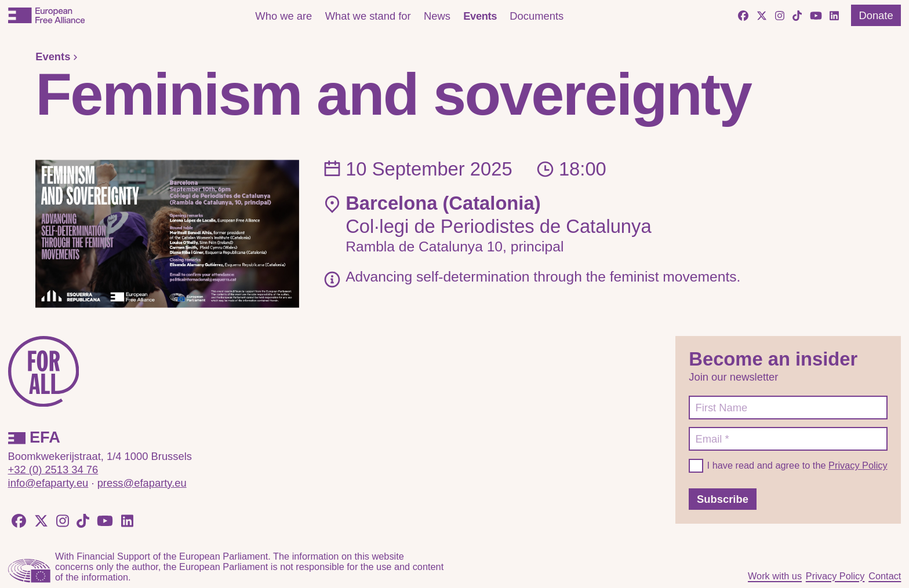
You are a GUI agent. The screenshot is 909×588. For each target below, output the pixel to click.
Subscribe (723, 499)
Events (480, 16)
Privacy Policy (858, 465)
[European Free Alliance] (46, 15)
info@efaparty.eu (48, 483)
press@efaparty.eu (142, 483)
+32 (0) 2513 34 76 (53, 470)
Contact (885, 576)
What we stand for (368, 16)
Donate (876, 15)
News (437, 16)
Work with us (775, 576)
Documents (537, 16)
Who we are (283, 16)
